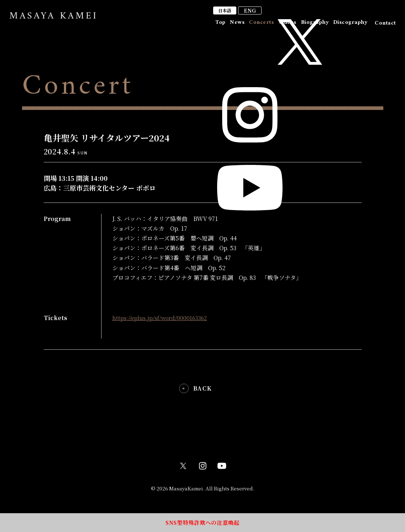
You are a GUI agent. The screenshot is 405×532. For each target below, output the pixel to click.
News (211, 26)
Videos (273, 26)
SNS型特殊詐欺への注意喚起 (202, 521)
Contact (385, 26)
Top (189, 26)
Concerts (241, 26)
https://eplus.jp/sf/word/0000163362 (162, 318)
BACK (202, 387)
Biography (306, 26)
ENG (342, 13)
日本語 (315, 13)
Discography (347, 26)
